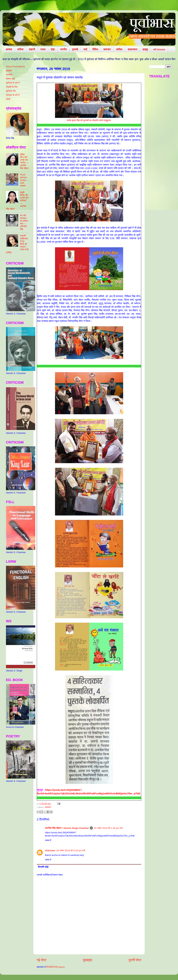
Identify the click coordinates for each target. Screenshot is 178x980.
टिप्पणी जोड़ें (43, 867)
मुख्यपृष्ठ (88, 960)
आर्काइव (9, 75)
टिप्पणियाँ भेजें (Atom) (56, 967)
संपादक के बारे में (13, 95)
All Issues (159, 49)
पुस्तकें (75, 49)
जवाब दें (48, 840)
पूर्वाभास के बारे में (13, 83)
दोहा (53, 49)
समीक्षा (119, 49)
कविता (20, 49)
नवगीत (63, 49)
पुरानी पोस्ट (135, 960)
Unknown (50, 850)
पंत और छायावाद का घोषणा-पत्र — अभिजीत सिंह (24, 222)
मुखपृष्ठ (9, 71)
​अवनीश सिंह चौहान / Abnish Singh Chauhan (67, 828)
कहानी (32, 49)
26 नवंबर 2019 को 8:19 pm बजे (71, 850)
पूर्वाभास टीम (11, 91)
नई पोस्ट (42, 960)
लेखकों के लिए (12, 87)
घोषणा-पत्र (10, 79)
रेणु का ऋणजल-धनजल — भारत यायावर (24, 180)
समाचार (107, 49)
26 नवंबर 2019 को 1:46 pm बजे (108, 828)
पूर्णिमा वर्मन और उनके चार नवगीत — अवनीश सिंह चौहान (24, 161)
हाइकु (145, 49)
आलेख (9, 49)
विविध (95, 49)
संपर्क (8, 99)
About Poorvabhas (15, 66)
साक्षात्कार (132, 49)
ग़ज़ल (43, 49)
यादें (85, 49)
